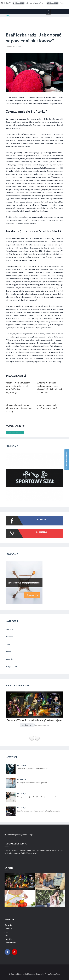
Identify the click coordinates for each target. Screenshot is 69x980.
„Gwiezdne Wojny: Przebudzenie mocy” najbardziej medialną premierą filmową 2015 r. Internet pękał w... (28, 3)
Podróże (22, 779)
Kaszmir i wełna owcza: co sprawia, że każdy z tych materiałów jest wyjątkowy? (18, 388)
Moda (7, 936)
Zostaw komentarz (15, 433)
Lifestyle (22, 765)
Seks (7, 932)
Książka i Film (27, 725)
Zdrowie (8, 925)
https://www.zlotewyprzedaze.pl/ (22, 260)
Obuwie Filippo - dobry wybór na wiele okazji (48, 406)
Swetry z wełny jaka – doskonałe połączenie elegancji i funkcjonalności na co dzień (49, 388)
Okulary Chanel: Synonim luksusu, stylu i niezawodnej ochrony (19, 408)
